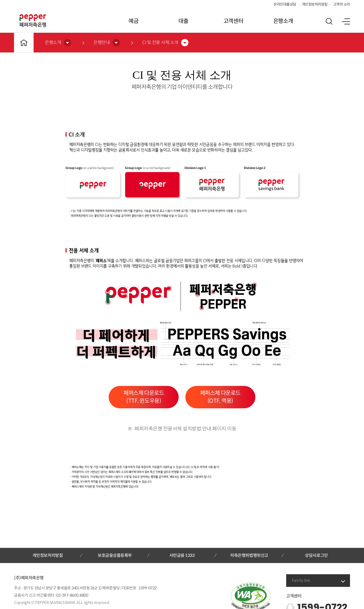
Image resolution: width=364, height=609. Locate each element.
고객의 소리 (342, 4)
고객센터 (233, 21)
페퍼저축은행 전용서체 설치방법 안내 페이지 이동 (186, 429)
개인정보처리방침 (315, 4)
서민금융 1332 (182, 555)
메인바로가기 (24, 43)
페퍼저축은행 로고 (33, 21)
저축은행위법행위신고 (249, 555)
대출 (183, 21)
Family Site (301, 580)
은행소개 (283, 21)
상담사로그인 (316, 555)
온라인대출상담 (285, 4)
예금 (133, 21)
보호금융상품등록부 (115, 555)
